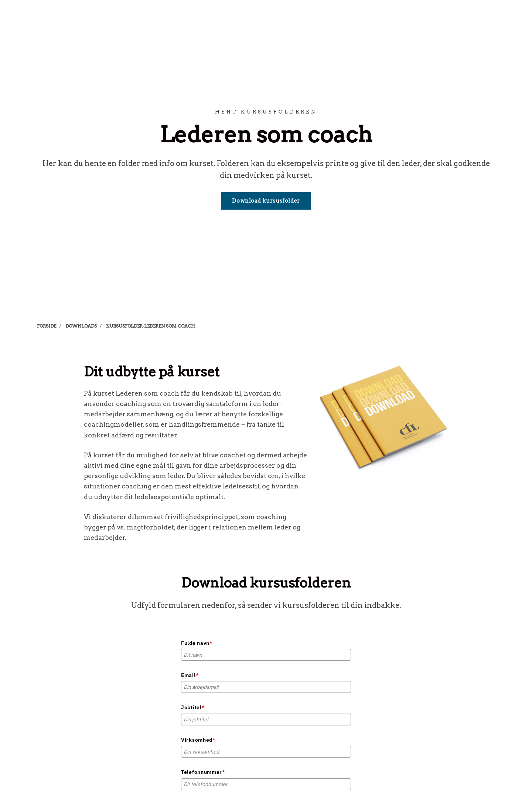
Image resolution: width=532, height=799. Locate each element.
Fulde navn (197, 643)
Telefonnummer (203, 772)
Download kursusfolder (266, 201)
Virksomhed (198, 740)
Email (190, 675)
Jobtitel (193, 707)
